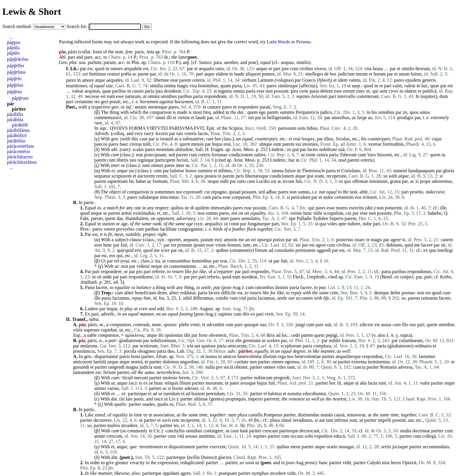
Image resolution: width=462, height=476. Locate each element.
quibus (177, 208)
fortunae (220, 155)
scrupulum (334, 213)
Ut (103, 261)
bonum (234, 245)
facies (312, 149)
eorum (349, 91)
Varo (372, 155)
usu (82, 62)
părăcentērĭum (21, 146)
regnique (146, 160)
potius (279, 240)
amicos (230, 356)
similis (303, 62)
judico (326, 112)
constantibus (179, 261)
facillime (168, 229)
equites (303, 96)
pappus (14, 42)
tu (443, 155)
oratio (332, 447)
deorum (423, 69)
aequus (287, 62)
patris (125, 356)
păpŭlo (14, 53)
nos (290, 356)
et (196, 69)
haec (124, 144)
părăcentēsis (19, 151)
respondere (248, 107)
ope (292, 218)
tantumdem (84, 372)
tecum (289, 181)
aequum (191, 240)
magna (132, 367)
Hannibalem (137, 218)
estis (302, 128)
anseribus (340, 118)
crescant (270, 431)
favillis (193, 457)
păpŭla (13, 48)
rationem (429, 298)
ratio (220, 69)
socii (166, 420)
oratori (114, 74)
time (138, 415)
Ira (161, 298)
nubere (354, 224)
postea (211, 176)
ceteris (198, 80)
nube (367, 224)
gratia (395, 181)
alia (363, 383)
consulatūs (284, 250)
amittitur (207, 436)
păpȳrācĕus (18, 59)
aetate (100, 436)
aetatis (141, 107)
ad (271, 250)
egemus (292, 362)
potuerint (393, 208)
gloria (449, 171)
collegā (429, 436)
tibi (187, 335)
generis (429, 80)
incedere (278, 473)
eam (111, 96)
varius (113, 388)
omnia (170, 86)
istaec (360, 240)
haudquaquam (422, 171)
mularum (89, 346)
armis (127, 213)
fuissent (385, 155)
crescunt (114, 436)
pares (71, 80)
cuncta (359, 367)
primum (185, 245)
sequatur (102, 176)
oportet (174, 240)
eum (277, 144)
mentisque (158, 107)
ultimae (201, 399)
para (218, 62)
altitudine (184, 149)
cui (207, 192)
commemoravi (108, 118)
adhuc (271, 192)
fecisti (182, 160)
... (11, 37)
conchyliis (175, 431)
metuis (198, 144)
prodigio (405, 118)
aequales (114, 80)
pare (88, 57)
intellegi (445, 250)
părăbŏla (15, 120)
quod (100, 69)
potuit (115, 102)
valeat (410, 86)
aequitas (92, 91)
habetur (177, 171)
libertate (161, 80)
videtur (143, 266)
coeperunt (241, 197)
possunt (281, 91)
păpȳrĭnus (16, 72)
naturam (133, 96)
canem (447, 240)
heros (396, 463)
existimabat (144, 213)
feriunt (109, 372)
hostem (198, 394)
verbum (249, 80)
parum (110, 62)
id (155, 298)
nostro (341, 208)
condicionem (241, 155)
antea (425, 112)
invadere (129, 425)
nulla (210, 367)
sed (172, 155)
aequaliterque (348, 356)
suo (263, 325)
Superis (336, 218)
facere (427, 245)
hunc (308, 213)
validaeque (149, 197)
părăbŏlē (20, 125)
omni (160, 118)
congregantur (190, 229)
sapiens (225, 314)
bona (136, 356)
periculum (301, 197)
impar (112, 309)
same (147, 224)
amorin (231, 240)
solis (309, 436)
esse (174, 80)
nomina (294, 394)
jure (285, 69)
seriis (386, 447)
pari (71, 57)
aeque (113, 362)
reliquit (171, 383)
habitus (275, 394)
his (374, 112)
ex (426, 250)
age (124, 224)
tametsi (400, 171)
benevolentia (250, 356)
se (368, 91)
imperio (255, 399)
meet (119, 234)
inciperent (190, 420)
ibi (161, 335)
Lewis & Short (32, 12)
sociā (228, 367)
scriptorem (121, 176)
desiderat (172, 91)
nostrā (137, 362)
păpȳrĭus (15, 85)
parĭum (94, 62)
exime (296, 213)
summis (287, 112)
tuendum (172, 394)
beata (378, 69)
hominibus (208, 86)
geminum (252, 340)
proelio (416, 192)
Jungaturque (259, 224)
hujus (217, 144)
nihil (188, 298)
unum (404, 74)
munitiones (76, 86)
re (381, 86)
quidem (202, 208)
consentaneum (183, 266)
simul (100, 415)
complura (322, 346)
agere (321, 245)
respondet (260, 271)
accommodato (436, 447)
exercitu (356, 208)
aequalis (206, 69)
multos (114, 425)
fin (256, 420)
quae (435, 86)
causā (339, 415)
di (192, 208)
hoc (333, 74)
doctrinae (421, 431)
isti (251, 118)
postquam (228, 473)
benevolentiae (308, 356)
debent (327, 91)
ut (145, 96)
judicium (346, 74)
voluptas (284, 80)
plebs (184, 325)
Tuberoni (348, 155)
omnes (117, 69)
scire (165, 250)
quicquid (125, 250)
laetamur (427, 356)
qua (322, 224)
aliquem (253, 74)
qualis (120, 404)
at (136, 309)
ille (443, 208)
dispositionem (182, 447)
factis (203, 133)
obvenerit (217, 335)
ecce (230, 340)
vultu (425, 383)
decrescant (309, 431)
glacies (225, 457)
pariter (147, 356)
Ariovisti (319, 96)
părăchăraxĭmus (22, 162)
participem (165, 160)
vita (368, 69)
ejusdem (413, 80)
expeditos (323, 436)
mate (157, 325)
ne (187, 208)
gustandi (81, 367)
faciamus (121, 298)
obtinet (241, 367)
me (241, 240)
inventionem (151, 447)
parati (265, 107)
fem (129, 52)
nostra (211, 356)
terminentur (379, 362)
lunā (244, 431)
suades (149, 404)
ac (134, 74)
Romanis (388, 367)
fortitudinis (393, 144)
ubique (266, 144)
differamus (203, 298)
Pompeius (273, 415)
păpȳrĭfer (16, 66)
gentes (217, 399)
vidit (347, 463)
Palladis (304, 218)
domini (282, 287)
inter (360, 91)
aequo (262, 69)
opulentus (174, 335)
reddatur (188, 293)
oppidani (171, 473)
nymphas (260, 473)
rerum (162, 176)
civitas (136, 144)
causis (138, 91)
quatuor (209, 346)
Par (88, 234)
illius (329, 139)
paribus (119, 91)
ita (157, 261)
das (120, 218)
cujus (437, 139)
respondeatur (141, 277)
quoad (235, 192)
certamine (84, 102)
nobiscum (263, 378)
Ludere (91, 309)
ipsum (199, 245)
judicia (146, 367)
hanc (108, 245)
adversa (405, 367)
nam (232, 415)
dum (443, 96)
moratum (214, 383)
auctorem (146, 176)
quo (347, 181)
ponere (268, 74)
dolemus (171, 362)
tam (329, 420)
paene (143, 74)
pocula (130, 351)
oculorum (149, 346)
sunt (383, 91)
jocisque (400, 447)
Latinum (265, 80)
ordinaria (423, 346)
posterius (345, 240)
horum (380, 74)
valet (397, 86)
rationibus (265, 287)
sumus (304, 192)
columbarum (411, 340)
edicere (367, 325)
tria (190, 346)
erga (282, 356)
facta (373, 383)
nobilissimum (163, 340)
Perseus (303, 42)
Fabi (84, 218)
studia (406, 431)
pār (11, 104)
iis (405, 112)
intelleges (314, 74)
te (368, 240)
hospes (308, 139)
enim (311, 155)
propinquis (236, 399)
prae (253, 62)
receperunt (336, 176)
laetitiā (100, 362)
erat (297, 139)
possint (260, 208)
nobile (335, 340)
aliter (129, 293)
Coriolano (351, 171)
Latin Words (278, 42)
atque (210, 74)
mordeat (249, 277)
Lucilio (263, 181)
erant (319, 176)
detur (162, 293)
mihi (224, 181)
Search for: (78, 26)
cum (294, 69)
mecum (141, 378)
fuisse (416, 74)
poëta (126, 74)
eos (358, 197)
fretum (261, 250)
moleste (170, 378)
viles (281, 367)
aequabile (133, 69)
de (327, 74)
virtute (184, 118)
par (83, 69)
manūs (327, 415)
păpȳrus (15, 92)
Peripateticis (307, 112)
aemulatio (251, 218)
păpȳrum (20, 98)
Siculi (127, 378)
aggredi (324, 250)
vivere (320, 69)
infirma (341, 420)
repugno (219, 192)
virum (221, 245)
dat (240, 112)
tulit (147, 144)
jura (159, 91)
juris (240, 176)
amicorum (237, 346)
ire (176, 425)
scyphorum (291, 346)
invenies (310, 144)
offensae (360, 181)
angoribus (189, 362)
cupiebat (109, 330)
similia (156, 86)
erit (138, 250)
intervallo (346, 96)
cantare (214, 107)
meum (362, 74)
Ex (88, 314)
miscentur (169, 197)
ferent (184, 378)
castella (255, 415)
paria (237, 86)
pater (235, 383)
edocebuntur (314, 394)
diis (246, 314)
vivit (269, 314)
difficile (229, 293)
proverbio (125, 229)
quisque (251, 325)
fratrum (349, 340)
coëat (234, 224)
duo (171, 351)
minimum (378, 181)
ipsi (310, 176)
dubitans (394, 245)
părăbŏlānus (18, 130)
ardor (328, 197)
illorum (270, 356)
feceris (162, 133)
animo (100, 388)
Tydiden (320, 218)
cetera (322, 155)
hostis (178, 388)
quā (295, 149)
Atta (150, 52)
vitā (242, 298)
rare (148, 133)
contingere (213, 431)
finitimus (98, 74)
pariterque (137, 394)
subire (260, 155)
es (171, 404)
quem (253, 112)
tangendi (117, 367)
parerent (272, 399)
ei (291, 139)
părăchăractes (20, 157)
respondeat (372, 356)
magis (182, 86)
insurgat (346, 447)
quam (226, 86)
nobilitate (328, 149)
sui (298, 144)
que (133, 447)
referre (158, 271)
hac (425, 86)
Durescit (209, 457)
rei (254, 240)
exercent (218, 447)
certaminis (344, 197)
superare (92, 330)
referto (213, 277)
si (215, 91)
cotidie (222, 298)
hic (132, 181)
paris (139, 52)
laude (239, 74)
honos (191, 171)
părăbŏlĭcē (17, 136)
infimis (225, 171)
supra (406, 335)
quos (414, 112)
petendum (216, 394)
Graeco (309, 80)
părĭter (19, 109)
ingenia (225, 91)
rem (176, 420)
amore (88, 80)
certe (304, 91)
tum (247, 245)
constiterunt (368, 96)
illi (169, 118)
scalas (138, 149)
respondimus (419, 271)
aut (197, 346)
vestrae (375, 144)
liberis (123, 160)
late (129, 399)
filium (185, 383)
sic (298, 245)
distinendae (309, 415)
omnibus (169, 96)
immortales (221, 208)
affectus (308, 86)
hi (418, 96)
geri (105, 102)
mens (296, 447)
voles (332, 224)
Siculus (343, 139)
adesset (191, 388)
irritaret (370, 197)
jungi (300, 325)
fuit (299, 181)
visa (193, 86)
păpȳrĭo (14, 79)
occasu (297, 436)
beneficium (146, 293)
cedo (296, 335)
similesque (288, 86)
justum (207, 240)
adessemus (442, 181)
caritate (241, 362)
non (269, 91)
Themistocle (313, 171)
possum (249, 192)
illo (97, 298)
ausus (386, 325)
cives (393, 91)
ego (262, 112)
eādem (222, 74)
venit (195, 325)
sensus (192, 436)
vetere (109, 229)
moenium (165, 149)
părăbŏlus (16, 141)
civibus (306, 69)
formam (160, 181)
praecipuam (155, 155)
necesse (92, 96)
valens (355, 80)
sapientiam (117, 181)
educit (339, 436)
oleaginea (147, 351)
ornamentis (242, 250)
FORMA (137, 128)
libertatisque (257, 176)
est (90, 69)
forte (203, 335)
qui (375, 91)
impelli (384, 420)
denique (381, 293)
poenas (408, 293)
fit (110, 234)
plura (242, 415)
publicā (429, 91)
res (97, 102)
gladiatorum (130, 340)
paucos (101, 144)
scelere (273, 340)
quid (409, 245)
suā (341, 149)
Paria (90, 287)
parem (185, 80)
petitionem (306, 250)
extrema (359, 362)
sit (295, 240)
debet (395, 293)
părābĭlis (15, 114)
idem (343, 80)
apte (342, 224)
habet (141, 181)
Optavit (409, 463)
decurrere (103, 420)
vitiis (78, 330)
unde (107, 277)
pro (139, 271)
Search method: (18, 26)
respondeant (215, 96)
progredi (281, 378)
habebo (435, 213)
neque (213, 181)
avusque (248, 383)
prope (425, 181)
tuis (180, 133)
